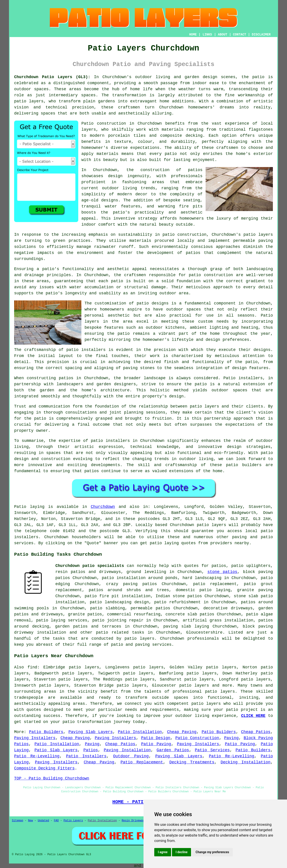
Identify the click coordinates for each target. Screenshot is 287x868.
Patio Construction (197, 738)
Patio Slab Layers (56, 750)
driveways (52, 614)
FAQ (56, 821)
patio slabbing (108, 608)
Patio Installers (86, 756)
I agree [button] (163, 852)
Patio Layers (73, 821)
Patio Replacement (142, 762)
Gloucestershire (204, 632)
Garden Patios (173, 750)
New (30, 821)
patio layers (29, 101)
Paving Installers (35, 738)
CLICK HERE (253, 716)
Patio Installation (140, 732)
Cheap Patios (256, 732)
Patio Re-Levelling (37, 756)
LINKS (207, 35)
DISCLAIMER (261, 35)
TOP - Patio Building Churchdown (52, 778)
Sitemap (17, 821)
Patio (20, 507)
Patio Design (156, 738)
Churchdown (103, 507)
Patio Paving (156, 744)
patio (195, 275)
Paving (231, 738)
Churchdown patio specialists (90, 566)
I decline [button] (182, 852)
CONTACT (240, 35)
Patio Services (212, 750)
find (32, 667)
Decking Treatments (192, 762)
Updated (43, 821)
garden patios (71, 626)
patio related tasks (120, 632)
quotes (191, 566)
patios (92, 471)
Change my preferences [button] (212, 852)
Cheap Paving (182, 732)
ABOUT (223, 35)
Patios (91, 750)
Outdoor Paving (131, 756)
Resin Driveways (134, 821)
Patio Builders (46, 732)
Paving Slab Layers (90, 732)
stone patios (222, 572)
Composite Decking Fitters (44, 768)
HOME (193, 35)
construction (155, 170)
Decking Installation (246, 762)
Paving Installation (127, 750)
